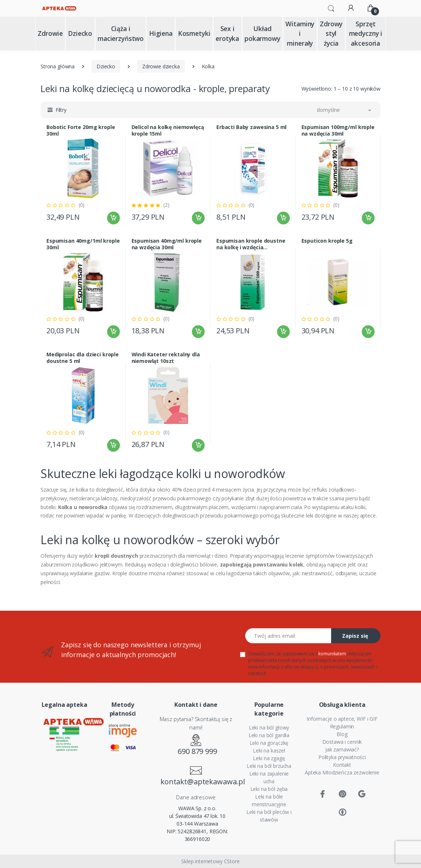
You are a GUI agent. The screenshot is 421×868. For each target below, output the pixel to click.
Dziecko (80, 33)
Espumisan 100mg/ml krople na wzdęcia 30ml (338, 130)
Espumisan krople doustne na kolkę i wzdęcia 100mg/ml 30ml (251, 244)
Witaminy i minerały (300, 33)
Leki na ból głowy (269, 727)
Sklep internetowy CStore (210, 861)
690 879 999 (197, 751)
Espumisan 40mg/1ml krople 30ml (83, 244)
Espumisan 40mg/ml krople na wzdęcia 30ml (167, 244)
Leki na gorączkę (269, 743)
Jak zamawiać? (342, 749)
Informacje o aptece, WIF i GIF (342, 719)
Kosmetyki (194, 33)
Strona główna (58, 66)
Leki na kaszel (269, 751)
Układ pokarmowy (262, 33)
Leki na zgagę (269, 758)
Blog (342, 734)
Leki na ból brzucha (269, 766)
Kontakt (342, 765)
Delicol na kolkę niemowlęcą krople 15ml (168, 130)
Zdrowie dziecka (161, 66)
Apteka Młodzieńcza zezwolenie (342, 772)
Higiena (161, 33)
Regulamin (342, 726)
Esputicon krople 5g (327, 241)
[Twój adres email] (288, 636)
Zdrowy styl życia (331, 33)
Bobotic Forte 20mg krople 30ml (81, 130)
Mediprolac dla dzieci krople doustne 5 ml (83, 358)
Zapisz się (355, 636)
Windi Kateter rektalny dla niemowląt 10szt (166, 358)
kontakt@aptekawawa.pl (197, 782)
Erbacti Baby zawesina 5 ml (251, 127)
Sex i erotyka (227, 33)
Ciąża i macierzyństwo (121, 33)
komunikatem (332, 654)
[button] (331, 8)
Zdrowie (50, 33)
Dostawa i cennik (342, 742)
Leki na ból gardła (269, 735)
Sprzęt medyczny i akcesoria (366, 33)
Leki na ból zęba (269, 789)
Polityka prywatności (342, 757)
